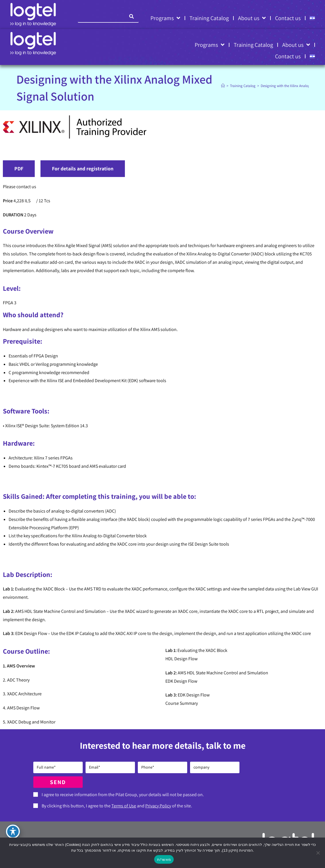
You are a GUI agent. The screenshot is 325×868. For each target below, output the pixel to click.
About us (252, 18)
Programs (165, 18)
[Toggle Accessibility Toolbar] (13, 832)
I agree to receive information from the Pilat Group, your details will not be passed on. (123, 795)
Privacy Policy (158, 806)
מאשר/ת (164, 860)
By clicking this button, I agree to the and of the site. (117, 806)
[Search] (131, 16)
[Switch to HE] (312, 18)
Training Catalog (209, 18)
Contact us (288, 18)
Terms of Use (124, 806)
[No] (318, 853)
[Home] (223, 86)
